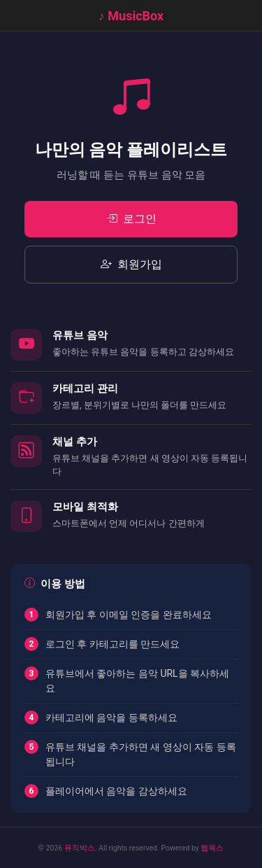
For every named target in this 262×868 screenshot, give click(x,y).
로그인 (131, 219)
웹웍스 (212, 848)
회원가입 (131, 265)
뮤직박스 (80, 848)
